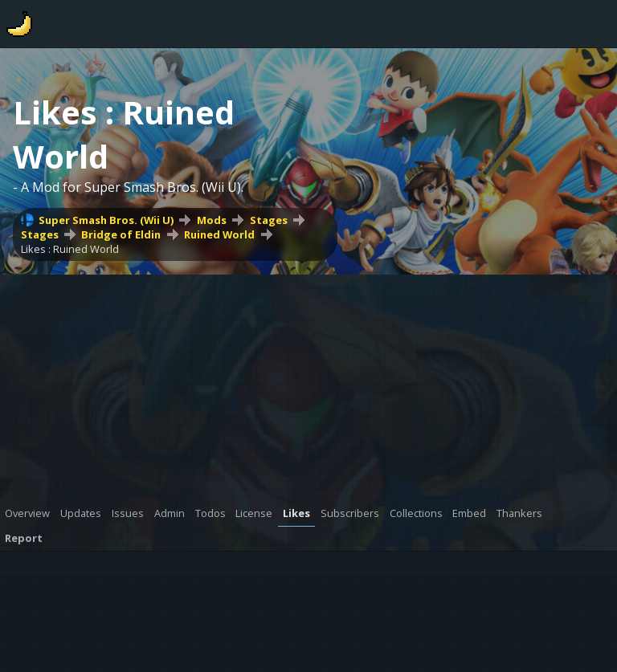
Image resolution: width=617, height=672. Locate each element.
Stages (269, 220)
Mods (212, 220)
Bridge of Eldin (121, 234)
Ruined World (219, 234)
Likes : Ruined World (70, 249)
